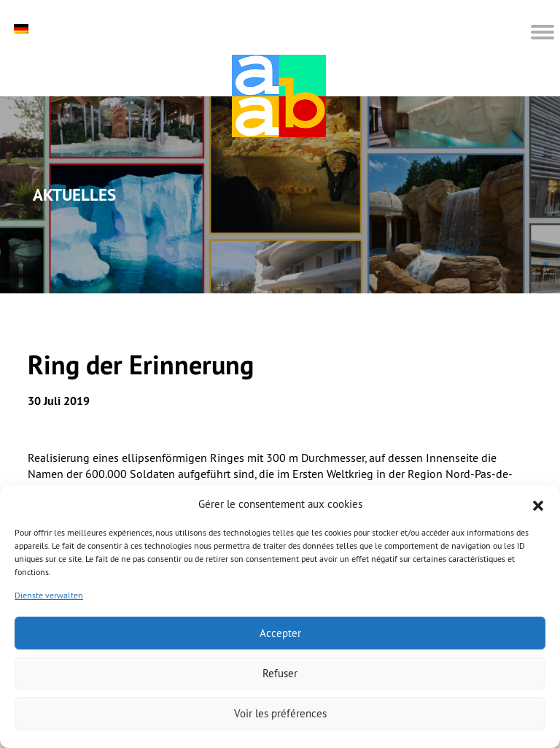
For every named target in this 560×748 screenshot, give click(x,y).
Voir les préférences (280, 713)
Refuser (280, 673)
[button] (538, 504)
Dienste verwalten (49, 595)
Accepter (280, 633)
